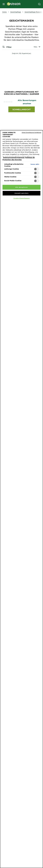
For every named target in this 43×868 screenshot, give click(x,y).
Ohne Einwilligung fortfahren (32, 132)
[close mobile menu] (4, 4)
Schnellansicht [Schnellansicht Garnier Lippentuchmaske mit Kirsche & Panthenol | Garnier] (22, 109)
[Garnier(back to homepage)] (13, 4)
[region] (21, 499)
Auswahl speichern (21, 193)
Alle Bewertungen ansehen (27, 102)
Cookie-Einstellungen (21, 198)
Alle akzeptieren (21, 187)
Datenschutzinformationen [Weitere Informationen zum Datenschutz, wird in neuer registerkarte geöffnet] (14, 157)
